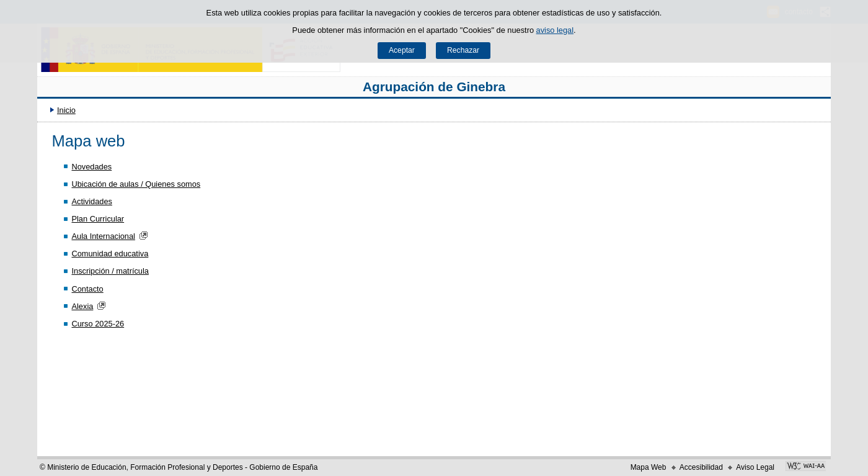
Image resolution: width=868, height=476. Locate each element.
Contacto (87, 289)
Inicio (66, 110)
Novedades (91, 167)
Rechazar (463, 50)
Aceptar (402, 50)
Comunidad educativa (110, 254)
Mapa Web (649, 467)
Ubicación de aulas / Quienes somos (136, 184)
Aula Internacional (103, 236)
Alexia (82, 306)
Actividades (91, 201)
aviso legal (555, 30)
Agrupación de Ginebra (434, 87)
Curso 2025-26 (98, 324)
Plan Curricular (98, 219)
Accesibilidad (701, 467)
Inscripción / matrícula (110, 271)
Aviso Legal (755, 467)
